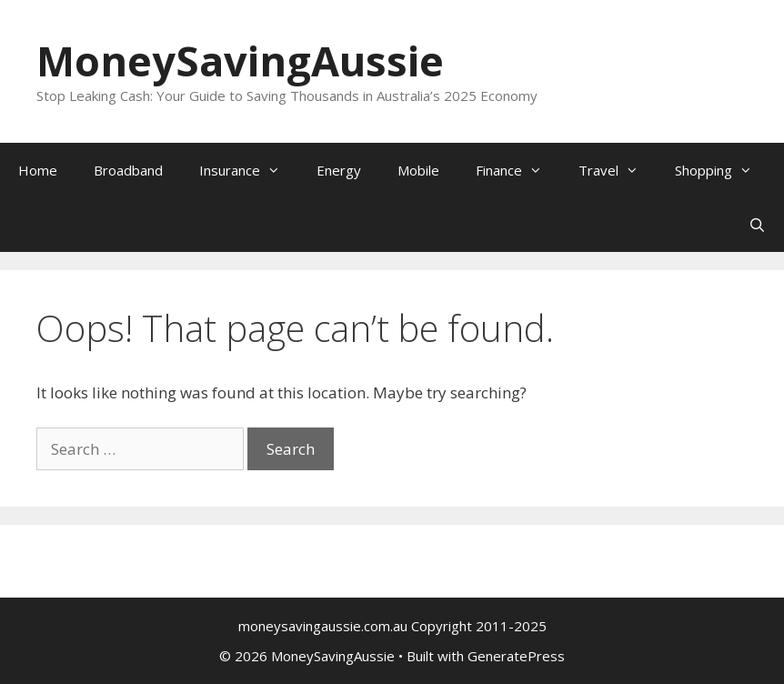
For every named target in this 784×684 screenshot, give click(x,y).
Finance (518, 170)
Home (38, 170)
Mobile (418, 170)
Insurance (249, 170)
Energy (339, 170)
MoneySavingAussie (240, 60)
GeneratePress (516, 656)
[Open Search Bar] (757, 225)
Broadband (128, 170)
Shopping (723, 170)
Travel (618, 170)
